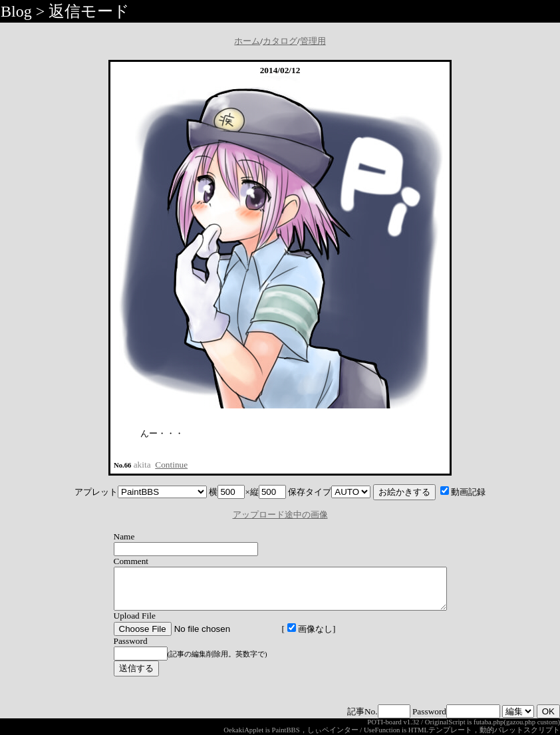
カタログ (280, 41)
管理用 (313, 41)
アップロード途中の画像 (280, 514)
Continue (171, 465)
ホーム (247, 41)
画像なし (290, 637)
